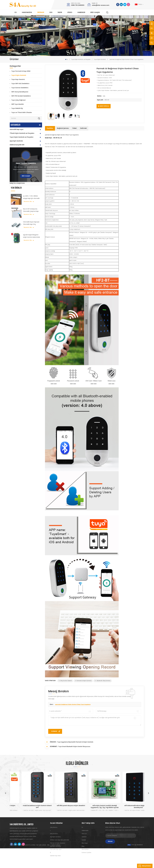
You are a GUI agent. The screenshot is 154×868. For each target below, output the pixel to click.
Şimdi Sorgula (104, 106)
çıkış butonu (54, 827)
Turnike (12, 179)
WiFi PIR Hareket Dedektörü (21, 96)
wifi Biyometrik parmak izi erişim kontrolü (27, 807)
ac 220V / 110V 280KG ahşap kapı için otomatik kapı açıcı (31, 238)
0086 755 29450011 (78, 5)
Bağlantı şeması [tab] (63, 128)
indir (60, 12)
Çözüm (84, 840)
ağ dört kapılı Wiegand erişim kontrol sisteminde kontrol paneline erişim (31, 277)
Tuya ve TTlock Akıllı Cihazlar (22, 113)
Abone (110, 841)
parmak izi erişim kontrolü (58, 843)
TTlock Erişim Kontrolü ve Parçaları (22, 133)
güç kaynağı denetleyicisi (19, 168)
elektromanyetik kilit (17, 145)
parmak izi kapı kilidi (17, 164)
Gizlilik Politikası (56, 865)
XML (48, 865)
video (70, 12)
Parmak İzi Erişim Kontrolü (83, 681)
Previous (5, 793)
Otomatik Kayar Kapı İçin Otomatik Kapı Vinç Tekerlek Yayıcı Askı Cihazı (32, 264)
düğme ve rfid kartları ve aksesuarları (23, 172)
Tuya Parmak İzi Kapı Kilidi (21, 71)
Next (148, 793)
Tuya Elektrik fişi (17, 108)
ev (82, 827)
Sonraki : (51, 746)
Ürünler (41, 12)
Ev (16, 12)
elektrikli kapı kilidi (16, 156)
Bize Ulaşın (95, 12)
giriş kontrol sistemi (65, 681)
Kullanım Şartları (86, 853)
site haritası (85, 849)
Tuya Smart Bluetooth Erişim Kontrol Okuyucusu (74, 747)
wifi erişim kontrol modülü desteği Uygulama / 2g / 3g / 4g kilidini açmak (128, 807)
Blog (83, 846)
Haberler (81, 12)
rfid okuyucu (14, 160)
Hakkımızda (27, 12)
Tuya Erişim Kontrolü (100, 59)
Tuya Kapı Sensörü (18, 79)
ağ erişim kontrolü (16, 141)
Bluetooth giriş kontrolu (103, 681)
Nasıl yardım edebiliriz (26, 204)
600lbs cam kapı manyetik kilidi (60, 840)
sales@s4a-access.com (101, 5)
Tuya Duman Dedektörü (20, 88)
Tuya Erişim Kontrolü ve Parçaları (81, 59)
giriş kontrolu (54, 834)
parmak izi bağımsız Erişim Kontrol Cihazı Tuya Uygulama (73, 705)
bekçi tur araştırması (17, 183)
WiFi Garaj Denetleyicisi (20, 92)
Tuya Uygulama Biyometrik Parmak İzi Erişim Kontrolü (75, 742)
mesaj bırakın (144, 866)
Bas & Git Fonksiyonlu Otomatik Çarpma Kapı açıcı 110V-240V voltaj (31, 251)
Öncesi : (51, 742)
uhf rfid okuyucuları (17, 152)
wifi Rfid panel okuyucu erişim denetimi (94, 806)
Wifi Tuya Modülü (18, 104)
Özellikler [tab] (50, 128)
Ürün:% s (84, 834)
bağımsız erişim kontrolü (19, 149)
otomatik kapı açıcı (17, 129)
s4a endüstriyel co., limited (22, 825)
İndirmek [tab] (83, 128)
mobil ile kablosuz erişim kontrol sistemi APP (60, 807)
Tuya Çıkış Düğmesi (18, 100)
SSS (51, 12)
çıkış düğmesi (15, 175)
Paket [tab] (74, 128)
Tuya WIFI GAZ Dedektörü (20, 84)
